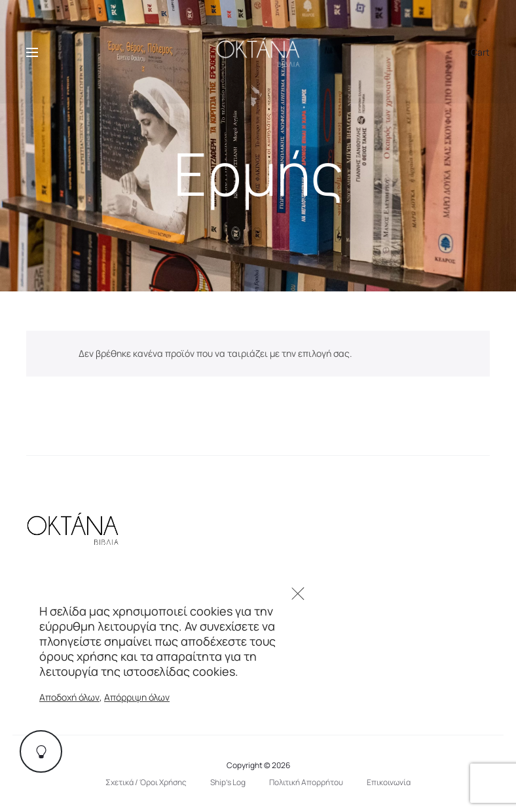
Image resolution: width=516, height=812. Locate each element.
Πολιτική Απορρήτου (306, 782)
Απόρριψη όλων (137, 697)
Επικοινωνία (389, 782)
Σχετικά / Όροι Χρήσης (146, 782)
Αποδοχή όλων (69, 697)
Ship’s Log (228, 782)
